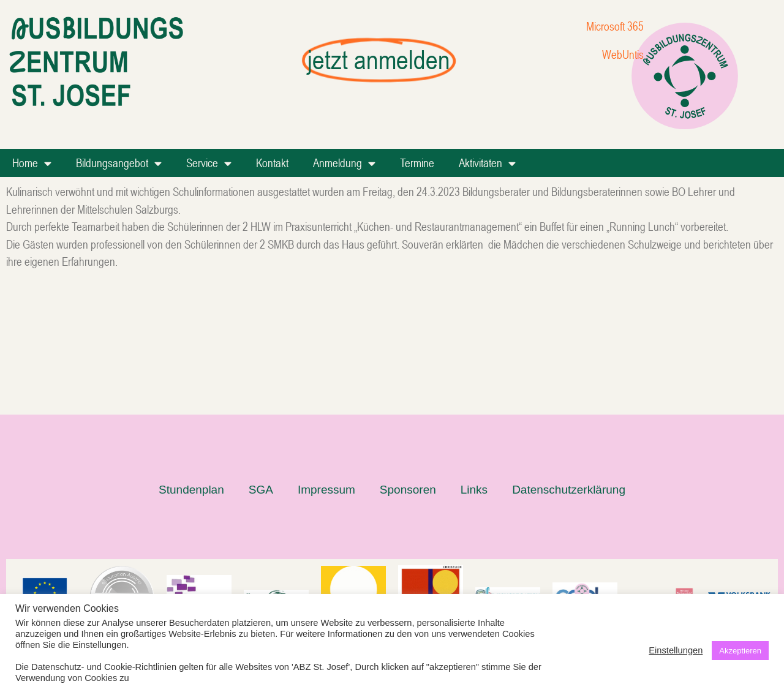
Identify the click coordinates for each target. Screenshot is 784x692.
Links (474, 365)
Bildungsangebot (119, 163)
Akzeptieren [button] (740, 651)
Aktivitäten (487, 163)
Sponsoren (408, 365)
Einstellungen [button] (676, 650)
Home (32, 163)
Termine (417, 163)
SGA (261, 365)
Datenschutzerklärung (569, 365)
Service (209, 163)
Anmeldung (344, 163)
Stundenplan (191, 365)
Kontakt (272, 163)
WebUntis (623, 54)
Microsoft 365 (615, 26)
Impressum (326, 365)
